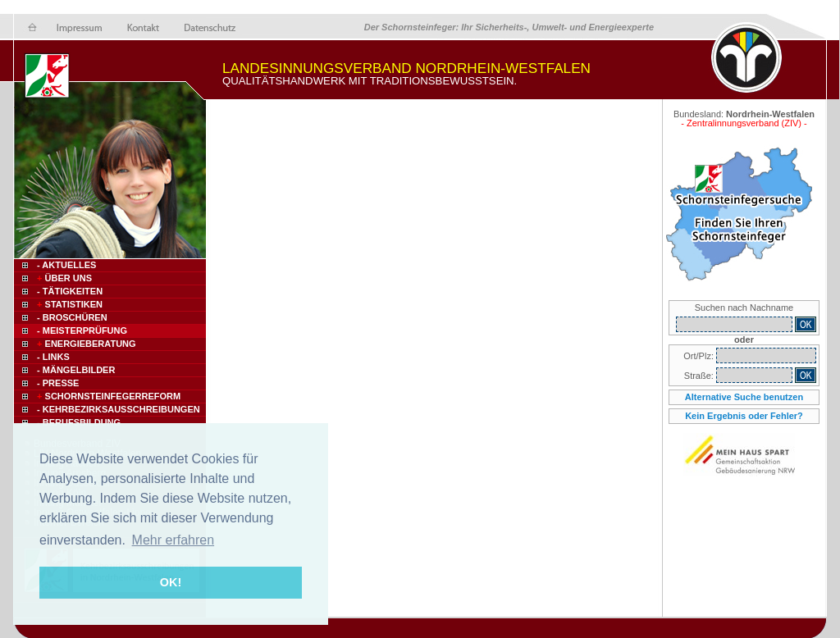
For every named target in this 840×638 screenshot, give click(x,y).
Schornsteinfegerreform (107, 396)
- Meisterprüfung (82, 330)
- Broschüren (72, 317)
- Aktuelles (65, 265)
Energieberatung (85, 344)
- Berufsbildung (79, 422)
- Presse (58, 383)
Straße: (700, 376)
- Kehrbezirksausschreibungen (119, 409)
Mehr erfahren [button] (173, 540)
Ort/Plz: (700, 356)
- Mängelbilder (76, 370)
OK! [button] (171, 582)
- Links (53, 357)
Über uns (63, 278)
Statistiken (68, 304)
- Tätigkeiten (70, 291)
